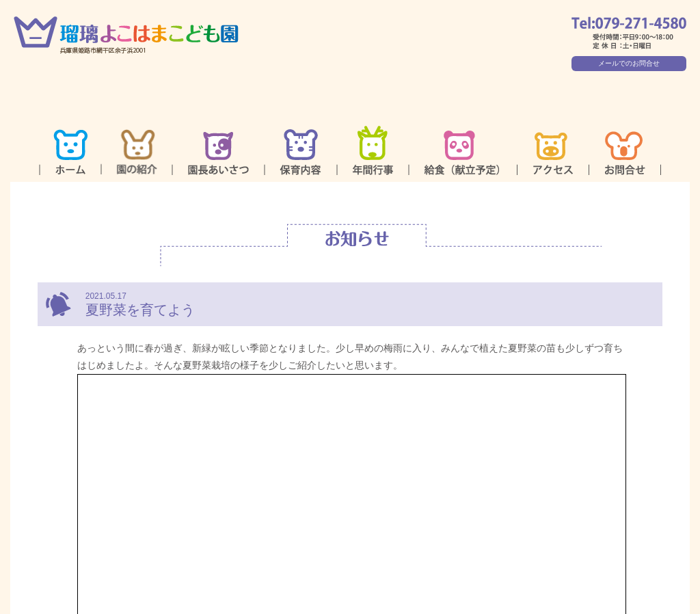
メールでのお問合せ (629, 63)
